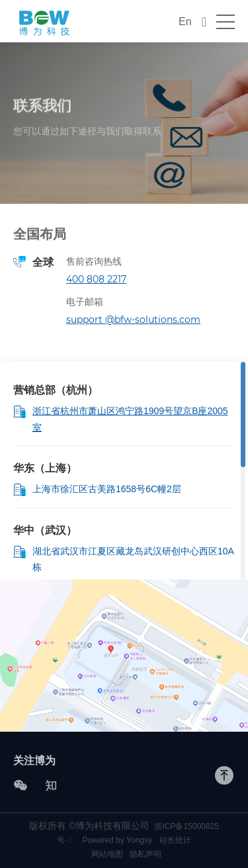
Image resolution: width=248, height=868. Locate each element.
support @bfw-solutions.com (133, 320)
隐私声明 (145, 854)
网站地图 (107, 854)
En (185, 22)
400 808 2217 (96, 279)
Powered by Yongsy (117, 840)
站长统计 (175, 840)
